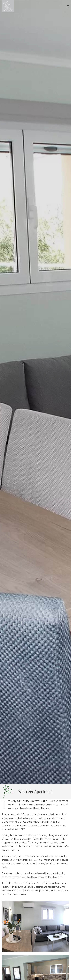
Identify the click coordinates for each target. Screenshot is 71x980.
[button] (68, 6)
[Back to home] (8, 6)
